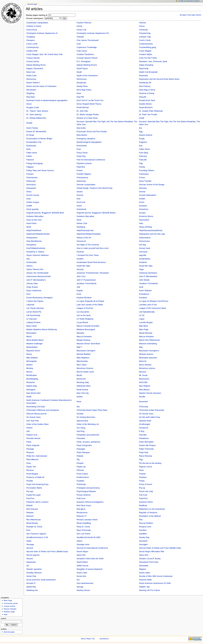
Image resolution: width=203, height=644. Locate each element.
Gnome (142, 192)
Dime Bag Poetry (84, 90)
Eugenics (143, 142)
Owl (28, 431)
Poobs (142, 481)
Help (6, 614)
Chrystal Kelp (145, 33)
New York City (83, 393)
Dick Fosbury (145, 86)
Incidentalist (32, 262)
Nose (79, 402)
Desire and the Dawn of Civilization (41, 86)
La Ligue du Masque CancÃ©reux (154, 301)
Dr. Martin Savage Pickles (88, 115)
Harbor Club (82, 223)
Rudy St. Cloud (83, 527)
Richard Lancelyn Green (87, 520)
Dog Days (31, 97)
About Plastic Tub (88, 639)
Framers (30, 174)
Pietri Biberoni (32, 460)
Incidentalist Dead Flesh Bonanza (91, 262)
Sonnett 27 (31, 583)
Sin (28, 566)
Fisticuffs (143, 160)
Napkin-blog (32, 386)
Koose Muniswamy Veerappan (39, 298)
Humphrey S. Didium (35, 252)
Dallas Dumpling (146, 65)
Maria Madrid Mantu (35, 340)
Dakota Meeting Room (36, 65)
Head (29, 227)
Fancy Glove (82, 153)
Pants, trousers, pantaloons (88, 442)
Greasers (143, 206)
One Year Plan (33, 421)
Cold (79, 44)
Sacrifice (143, 530)
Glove (29, 192)
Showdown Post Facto (149, 562)
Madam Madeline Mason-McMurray (42, 330)
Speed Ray (31, 587)
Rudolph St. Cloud (34, 527)
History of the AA (84, 238)
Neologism (31, 390)
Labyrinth (30, 305)
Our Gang (81, 428)
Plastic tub (81, 467)
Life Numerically (33, 315)
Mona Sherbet (145, 365)
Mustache (31, 382)
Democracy (31, 79)
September (31, 562)
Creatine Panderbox (85, 54)
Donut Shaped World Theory (89, 104)
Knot (28, 294)
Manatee (80, 333)
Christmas (143, 30)
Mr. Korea (143, 375)
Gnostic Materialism (148, 195)
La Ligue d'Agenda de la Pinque (90, 301)
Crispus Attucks (33, 58)
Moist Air (143, 361)
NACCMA (143, 382)
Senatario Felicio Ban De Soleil (90, 559)
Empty (142, 139)
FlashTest (81, 167)
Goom (142, 202)
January (80, 269)
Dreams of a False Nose (87, 118)
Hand (79, 220)
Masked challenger (35, 344)
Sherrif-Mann (82, 562)
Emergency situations (86, 139)
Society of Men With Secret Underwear (156, 576)
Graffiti (29, 206)
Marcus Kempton (146, 337)
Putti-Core (81, 498)
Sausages (143, 544)
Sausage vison (83, 544)
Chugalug (31, 37)
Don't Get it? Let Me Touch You (90, 100)
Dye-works (81, 128)
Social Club (31, 576)
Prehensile (81, 484)
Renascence (82, 513)
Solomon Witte (145, 580)
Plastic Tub (31, 467)
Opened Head (145, 421)
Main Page (144, 330)
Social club (81, 576)
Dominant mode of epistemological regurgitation (47, 100)
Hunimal (80, 252)
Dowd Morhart (83, 107)
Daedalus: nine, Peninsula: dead (153, 61)
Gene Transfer (145, 181)
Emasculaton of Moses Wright (39, 139)
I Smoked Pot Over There (88, 255)
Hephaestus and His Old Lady (152, 234)
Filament (30, 160)
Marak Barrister (146, 333)
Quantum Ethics (146, 502)
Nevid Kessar (82, 390)
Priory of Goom (146, 484)
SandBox (143, 534)
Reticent (30, 516)
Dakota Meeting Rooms (87, 65)
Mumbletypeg (32, 379)
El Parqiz (30, 135)
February (143, 156)
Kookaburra (144, 294)
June (141, 287)
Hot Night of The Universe (88, 245)
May (141, 347)
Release (30, 513)
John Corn (81, 276)
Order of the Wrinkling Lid (88, 424)
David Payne (82, 69)
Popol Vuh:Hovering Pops (37, 484)
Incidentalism (145, 259)
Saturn (79, 541)
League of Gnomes (85, 308)
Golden (142, 199)
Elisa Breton (82, 135)
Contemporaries (146, 44)
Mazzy (29, 354)
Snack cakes (145, 573)
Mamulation (31, 333)
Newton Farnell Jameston (150, 393)
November (144, 402)
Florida (142, 167)
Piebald (80, 456)
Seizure (30, 559)
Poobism (143, 477)
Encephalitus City (34, 142)
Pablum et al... (33, 435)
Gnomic (80, 195)
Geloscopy (81, 181)
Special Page (32, 4)
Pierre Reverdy (146, 456)
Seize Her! (81, 555)
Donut (29, 104)
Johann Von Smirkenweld (37, 273)
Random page (9, 612)
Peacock (30, 452)
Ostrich (29, 428)
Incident (80, 259)
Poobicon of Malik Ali (35, 477)
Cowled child (32, 51)
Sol (78, 580)
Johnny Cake (32, 284)
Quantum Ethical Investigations (90, 502)
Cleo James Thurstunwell (88, 40)
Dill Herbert (31, 90)
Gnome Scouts (33, 195)
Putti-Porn (143, 498)
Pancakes (81, 438)
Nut (78, 407)
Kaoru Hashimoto (34, 291)
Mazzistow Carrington (86, 351)
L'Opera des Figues (35, 301)
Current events (33, 61)
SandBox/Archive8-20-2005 (89, 537)
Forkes (80, 171)
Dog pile (143, 97)
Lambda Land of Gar (148, 305)
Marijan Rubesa (83, 340)
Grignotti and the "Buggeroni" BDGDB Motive (96, 213)
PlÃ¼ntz (80, 470)
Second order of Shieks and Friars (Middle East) (47, 552)
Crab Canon (82, 51)
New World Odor (34, 393)
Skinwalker (144, 566)
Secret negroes (33, 555)
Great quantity (33, 209)
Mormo (29, 372)
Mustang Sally (83, 382)
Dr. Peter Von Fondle (148, 115)
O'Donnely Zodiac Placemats (152, 410)
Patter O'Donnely (146, 449)
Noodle (142, 397)
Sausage (30, 544)
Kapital (80, 291)
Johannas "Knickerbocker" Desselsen (93, 273)
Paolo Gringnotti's (84, 445)
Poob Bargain (32, 474)
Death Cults (31, 76)
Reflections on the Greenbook (152, 509)
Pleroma (30, 470)
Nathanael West (84, 386)
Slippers (143, 569)
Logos (142, 319)
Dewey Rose (82, 86)
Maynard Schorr (33, 351)
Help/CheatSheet (34, 230)
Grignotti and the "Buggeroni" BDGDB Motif (45, 213)
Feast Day (81, 156)
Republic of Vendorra (148, 513)
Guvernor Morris (146, 216)
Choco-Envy (32, 30)
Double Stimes (145, 104)
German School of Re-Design (152, 185)
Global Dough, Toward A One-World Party (95, 188)
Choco (142, 26)
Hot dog (142, 245)
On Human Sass (146, 414)
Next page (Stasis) (194, 15)
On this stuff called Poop (150, 417)
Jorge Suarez (32, 287)
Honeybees (31, 245)
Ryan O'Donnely (84, 530)
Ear (141, 128)
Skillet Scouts (82, 566)
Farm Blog (144, 153)
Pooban (142, 474)
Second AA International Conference (92, 548)
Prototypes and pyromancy (88, 488)
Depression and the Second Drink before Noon (159, 79)
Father (29, 156)
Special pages (9, 632)
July (78, 287)
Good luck (81, 202)
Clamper (80, 37)
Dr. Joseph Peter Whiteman (151, 111)
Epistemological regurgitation (89, 142)
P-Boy (142, 431)
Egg (141, 132)
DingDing (30, 93)
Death (79, 72)
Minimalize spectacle (148, 358)
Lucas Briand (82, 322)
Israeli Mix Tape (83, 266)
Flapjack (30, 167)
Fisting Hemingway (35, 163)
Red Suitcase (32, 509)
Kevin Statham (145, 291)
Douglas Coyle (33, 107)
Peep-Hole (144, 452)
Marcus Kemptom (84, 337)
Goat (29, 199)
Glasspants (31, 188)
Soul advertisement (85, 583)
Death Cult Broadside (148, 72)
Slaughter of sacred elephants (90, 569)
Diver (79, 93)
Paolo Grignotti (33, 445)
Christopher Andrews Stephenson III (42, 33)
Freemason (144, 174)
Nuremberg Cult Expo (36, 407)
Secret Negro (82, 552)
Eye (141, 146)
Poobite (30, 481)
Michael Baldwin (84, 354)
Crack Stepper (145, 51)
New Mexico (144, 390)
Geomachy (31, 185)
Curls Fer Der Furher (148, 58)
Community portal (11, 603)
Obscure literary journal (36, 414)
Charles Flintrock (84, 23)
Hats (141, 223)
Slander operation (34, 569)
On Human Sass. (34, 417)
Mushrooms (144, 379)
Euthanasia (31, 146)
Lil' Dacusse (32, 319)
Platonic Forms (146, 467)
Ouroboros (144, 428)
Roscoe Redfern (146, 523)
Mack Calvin (32, 326)
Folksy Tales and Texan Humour (40, 171)
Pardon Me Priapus (147, 445)
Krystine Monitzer (84, 298)
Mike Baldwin (32, 358)
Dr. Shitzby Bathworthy (36, 118)
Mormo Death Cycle (85, 372)
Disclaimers (104, 639)
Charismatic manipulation (37, 23)
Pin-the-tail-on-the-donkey (150, 463)
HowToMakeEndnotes (36, 248)
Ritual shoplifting (84, 523)
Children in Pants (34, 26)
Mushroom (81, 379)
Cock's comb (32, 44)
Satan (29, 541)
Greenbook (81, 209)
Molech (30, 365)
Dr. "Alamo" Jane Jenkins (37, 111)
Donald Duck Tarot (147, 100)
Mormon (143, 372)
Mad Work (144, 326)
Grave (79, 206)
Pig (78, 460)
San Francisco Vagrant (36, 534)
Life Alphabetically (147, 312)
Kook (79, 294)
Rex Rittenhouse (34, 520)
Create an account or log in (189, 1)
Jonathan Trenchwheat (86, 284)
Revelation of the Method (150, 516)
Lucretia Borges (146, 322)
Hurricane (143, 252)
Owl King (81, 431)
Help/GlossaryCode (85, 230)
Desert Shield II (33, 83)
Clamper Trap (145, 37)
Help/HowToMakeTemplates (89, 234)
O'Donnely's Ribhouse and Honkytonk (43, 410)
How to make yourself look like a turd (93, 248)
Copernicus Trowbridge (87, 47)
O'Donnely (144, 407)
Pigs (141, 460)
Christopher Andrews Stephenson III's (93, 33)
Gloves (80, 192)
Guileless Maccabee (85, 216)
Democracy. (82, 79)
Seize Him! (144, 555)
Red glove (81, 509)
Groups (142, 213)
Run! (28, 530)
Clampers (31, 40)
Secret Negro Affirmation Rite (152, 552)
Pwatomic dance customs (37, 502)
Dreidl (142, 118)
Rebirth (30, 506)
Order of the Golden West (37, 424)
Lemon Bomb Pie (34, 312)
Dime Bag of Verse (147, 90)
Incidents (143, 262)
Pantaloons (144, 438)
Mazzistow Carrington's (149, 351)
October (80, 414)
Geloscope (31, 181)
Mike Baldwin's (83, 358)
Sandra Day (144, 537)
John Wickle (144, 280)
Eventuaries (82, 146)
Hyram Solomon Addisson (38, 255)
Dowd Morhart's (146, 107)
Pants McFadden (146, 442)
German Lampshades (86, 185)
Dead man (31, 72)
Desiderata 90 (145, 83)
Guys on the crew (34, 220)
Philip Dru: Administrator (37, 456)
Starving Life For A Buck (149, 590)
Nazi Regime (145, 386)
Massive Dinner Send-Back (88, 344)
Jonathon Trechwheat (148, 284)
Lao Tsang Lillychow (35, 308)
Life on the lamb (84, 315)
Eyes (29, 149)
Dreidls (29, 123)
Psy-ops (30, 491)
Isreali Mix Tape (146, 266)
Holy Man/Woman (34, 241)
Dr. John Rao (82, 111)
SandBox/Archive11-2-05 (37, 537)
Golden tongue (33, 202)
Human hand (145, 248)
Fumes (142, 178)
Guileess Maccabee (35, 216)
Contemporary (33, 47)
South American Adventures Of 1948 (155, 583)
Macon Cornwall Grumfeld (88, 326)
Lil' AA (142, 315)
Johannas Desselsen (148, 273)
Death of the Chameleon (87, 76)
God (79, 199)
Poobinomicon (83, 477)
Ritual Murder (32, 523)
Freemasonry (82, 178)
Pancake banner (33, 438)
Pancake (143, 435)
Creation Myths (146, 54)
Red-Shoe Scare (84, 506)
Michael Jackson (146, 354)
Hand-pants (144, 220)
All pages (183, 15)
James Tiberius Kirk (35, 269)
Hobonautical (145, 238)
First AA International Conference (91, 160)
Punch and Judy (146, 491)
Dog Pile (80, 97)
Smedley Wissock (34, 573)
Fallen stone (32, 153)
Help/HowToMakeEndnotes (38, 234)
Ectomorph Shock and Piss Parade (92, 132)
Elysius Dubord (146, 135)
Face (79, 149)
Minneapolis (32, 361)
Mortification (32, 375)
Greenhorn (144, 209)
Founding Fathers (147, 171)
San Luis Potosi (83, 534)
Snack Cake (82, 573)
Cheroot (143, 23)
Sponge (80, 587)
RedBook (143, 506)
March (29, 337)
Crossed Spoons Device (87, 58)
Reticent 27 (82, 516)
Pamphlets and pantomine (88, 435)
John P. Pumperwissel (86, 280)
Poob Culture (82, 474)
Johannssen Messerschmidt (38, 276)
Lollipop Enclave (33, 322)
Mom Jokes (82, 365)
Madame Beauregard (86, 330)
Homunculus (145, 241)
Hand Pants (31, 223)
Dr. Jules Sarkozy (34, 115)
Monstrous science (147, 368)
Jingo (141, 269)
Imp (28, 259)
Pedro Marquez (83, 452)
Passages (81, 449)
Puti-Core (143, 495)
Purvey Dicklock (84, 495)
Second (30, 548)
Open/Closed (82, 421)
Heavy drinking (146, 227)
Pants (29, 442)
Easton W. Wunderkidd (36, 132)
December (144, 76)
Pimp (29, 463)
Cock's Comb (145, 40)
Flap (141, 163)
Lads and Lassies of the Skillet (90, 305)
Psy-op (142, 488)
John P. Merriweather (148, 276)
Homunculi (81, 241)
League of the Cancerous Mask (153, 308)
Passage (30, 449)
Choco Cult (81, 30)
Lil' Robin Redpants (85, 319)
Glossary (143, 188)
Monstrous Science (85, 368)
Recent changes (10, 609)
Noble (29, 397)
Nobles (80, 397)
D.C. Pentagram (84, 61)
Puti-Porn (30, 498)
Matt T (79, 347)
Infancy (30, 266)
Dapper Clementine (35, 69)
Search (4, 618)
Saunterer (143, 541)
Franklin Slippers (84, 174)
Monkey (30, 368)
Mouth (79, 375)
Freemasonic (32, 178)
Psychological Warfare (86, 491)
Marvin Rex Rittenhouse (149, 340)
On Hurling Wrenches (86, 417)
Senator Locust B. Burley (150, 559)
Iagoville (143, 255)
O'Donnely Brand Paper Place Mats (92, 410)
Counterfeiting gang (148, 47)
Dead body (144, 69)
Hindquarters (32, 238)
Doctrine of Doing (147, 93)
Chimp (79, 26)
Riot (141, 520)
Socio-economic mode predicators (41, 580)
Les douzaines (83, 312)
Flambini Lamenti (84, 163)
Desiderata (81, 83)
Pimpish (80, 463)
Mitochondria (82, 361)
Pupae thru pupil (33, 495)
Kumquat (143, 298)
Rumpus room (145, 527)
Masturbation (32, 347)
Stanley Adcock (83, 590)
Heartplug (81, 227)
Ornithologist (145, 424)
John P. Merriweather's (36, 280)
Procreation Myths (34, 488)
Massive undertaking (148, 344)
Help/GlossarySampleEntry (151, 230)
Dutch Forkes (32, 128)
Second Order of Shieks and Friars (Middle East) (160, 548)
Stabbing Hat (32, 590)
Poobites (80, 481)
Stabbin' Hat (144, 587)
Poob (141, 470)
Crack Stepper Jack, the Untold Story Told (44, 54)
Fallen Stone (145, 149)
